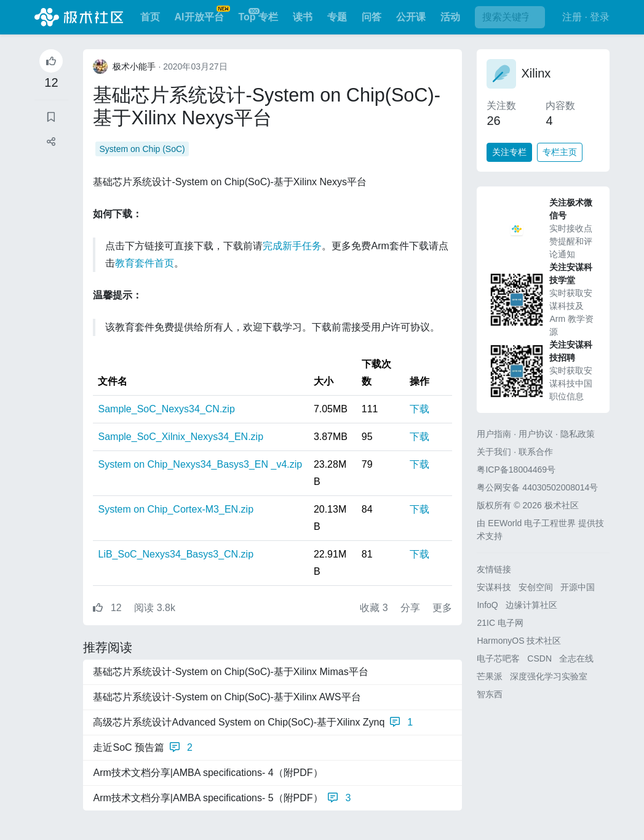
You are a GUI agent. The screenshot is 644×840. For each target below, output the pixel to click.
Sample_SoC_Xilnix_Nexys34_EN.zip (181, 437)
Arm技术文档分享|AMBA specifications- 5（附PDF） (222, 798)
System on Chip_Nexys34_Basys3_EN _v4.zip (200, 464)
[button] (51, 142)
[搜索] (510, 17)
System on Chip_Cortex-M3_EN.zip (176, 509)
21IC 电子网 (500, 623)
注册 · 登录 (586, 17)
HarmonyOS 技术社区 (519, 641)
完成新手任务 (292, 246)
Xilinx (536, 73)
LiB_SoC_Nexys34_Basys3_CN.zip (176, 554)
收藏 (375, 608)
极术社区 (79, 17)
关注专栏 (509, 152)
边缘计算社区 (531, 605)
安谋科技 (494, 587)
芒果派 (490, 676)
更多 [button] (442, 608)
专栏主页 (560, 152)
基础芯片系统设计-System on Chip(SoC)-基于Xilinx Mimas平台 (230, 672)
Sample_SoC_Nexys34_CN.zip (166, 409)
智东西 (490, 694)
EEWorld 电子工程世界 (532, 523)
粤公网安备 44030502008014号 (537, 487)
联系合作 (536, 452)
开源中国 (578, 587)
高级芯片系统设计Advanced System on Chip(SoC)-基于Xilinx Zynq (253, 722)
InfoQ (487, 605)
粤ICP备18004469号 (516, 470)
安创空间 (536, 587)
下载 (419, 409)
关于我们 (494, 452)
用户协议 (536, 434)
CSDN (539, 658)
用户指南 (494, 434)
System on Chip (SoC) (142, 149)
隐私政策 (578, 434)
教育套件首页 (145, 263)
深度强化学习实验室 (549, 676)
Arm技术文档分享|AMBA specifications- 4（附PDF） (208, 773)
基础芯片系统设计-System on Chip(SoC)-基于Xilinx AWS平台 (227, 697)
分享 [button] (411, 608)
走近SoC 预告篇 (142, 748)
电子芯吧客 (498, 658)
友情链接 (494, 569)
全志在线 (576, 658)
